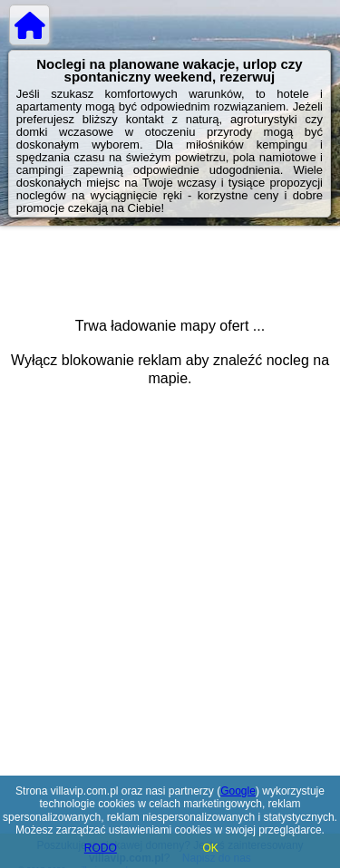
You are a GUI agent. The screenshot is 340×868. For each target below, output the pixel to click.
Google (238, 791)
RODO (101, 848)
